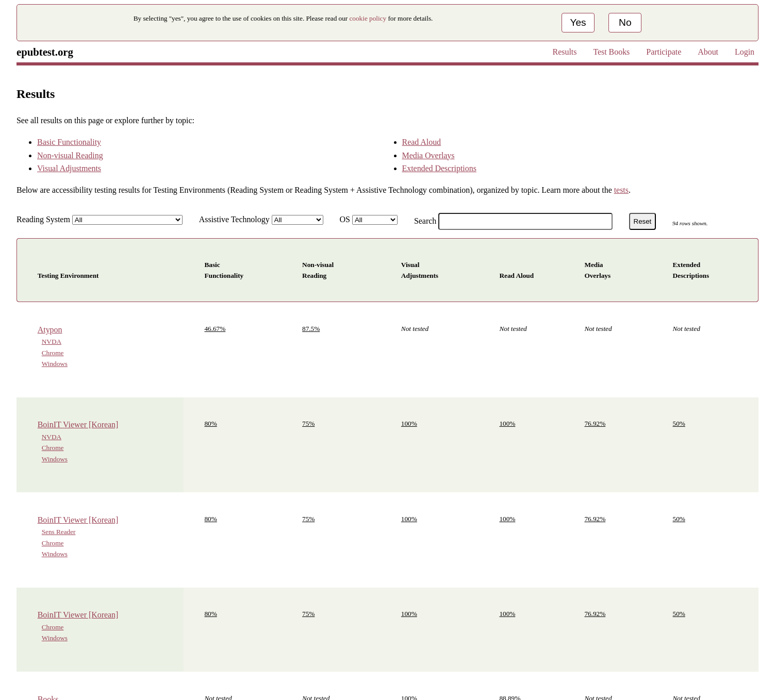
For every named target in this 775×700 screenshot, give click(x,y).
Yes (578, 22)
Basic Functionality (69, 142)
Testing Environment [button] (68, 276)
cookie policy (368, 18)
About (708, 52)
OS (345, 219)
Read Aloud (422, 142)
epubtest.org (45, 52)
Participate (664, 52)
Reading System (43, 219)
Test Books (611, 52)
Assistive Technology (234, 219)
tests (621, 190)
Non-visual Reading (70, 155)
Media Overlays (428, 155)
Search (425, 221)
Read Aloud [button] (516, 276)
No (625, 22)
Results (565, 52)
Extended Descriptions (439, 168)
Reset (643, 221)
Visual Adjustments (69, 168)
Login (745, 52)
